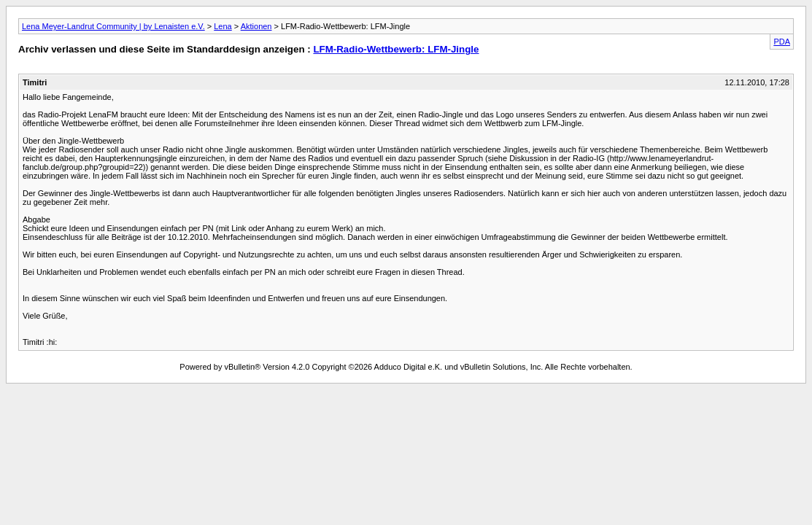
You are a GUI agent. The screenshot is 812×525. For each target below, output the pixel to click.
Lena (223, 26)
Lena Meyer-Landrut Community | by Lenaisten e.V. (113, 26)
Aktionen (256, 26)
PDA (782, 42)
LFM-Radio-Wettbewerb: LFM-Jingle (396, 49)
